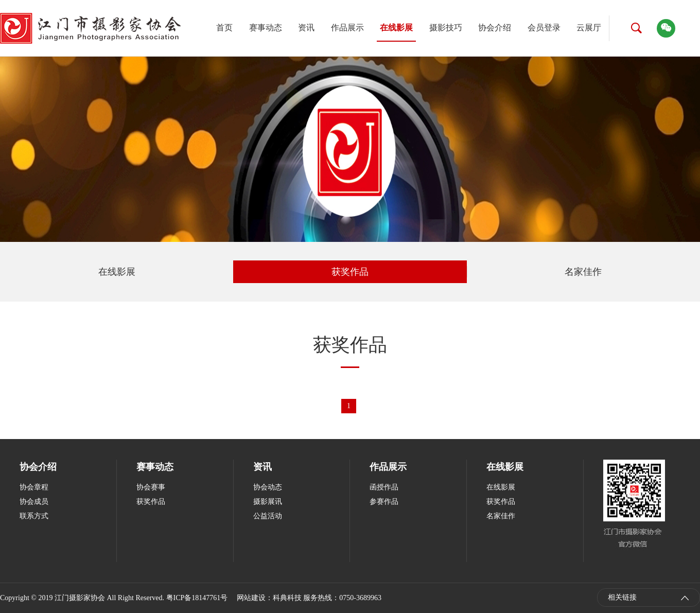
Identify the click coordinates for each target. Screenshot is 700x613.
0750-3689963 (360, 598)
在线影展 (396, 28)
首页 (224, 28)
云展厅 (589, 28)
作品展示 (347, 28)
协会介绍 (495, 28)
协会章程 (34, 487)
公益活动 (268, 516)
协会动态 (268, 487)
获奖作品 (350, 272)
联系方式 (34, 516)
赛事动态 (266, 28)
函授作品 (384, 487)
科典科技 (287, 598)
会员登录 (544, 28)
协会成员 (34, 502)
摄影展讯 (268, 502)
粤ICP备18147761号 (197, 598)
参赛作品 (384, 502)
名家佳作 (583, 272)
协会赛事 (151, 487)
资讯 (306, 28)
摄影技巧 (446, 28)
